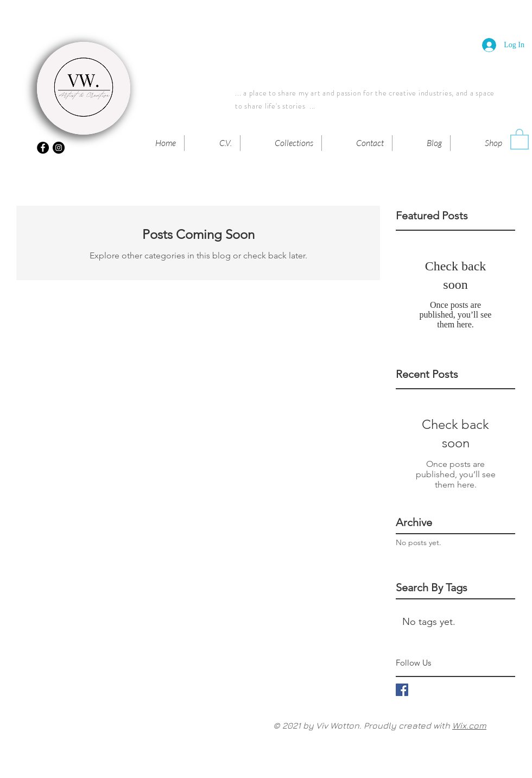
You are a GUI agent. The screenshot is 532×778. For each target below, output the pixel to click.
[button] (520, 138)
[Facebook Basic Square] (402, 690)
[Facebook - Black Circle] (43, 148)
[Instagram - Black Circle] (59, 148)
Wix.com (469, 725)
